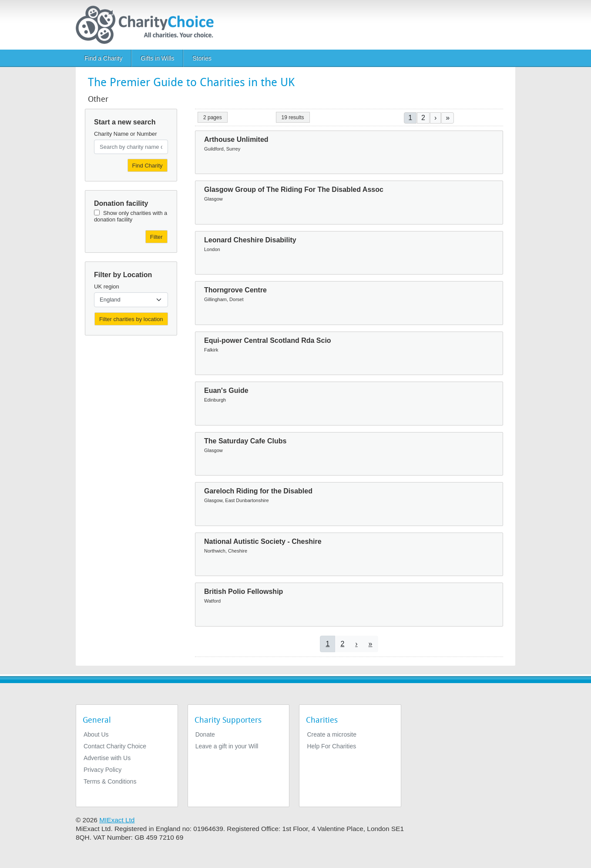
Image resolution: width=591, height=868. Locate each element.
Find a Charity (103, 58)
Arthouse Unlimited (236, 139)
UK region (107, 287)
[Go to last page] (448, 118)
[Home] (148, 25)
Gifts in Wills (157, 58)
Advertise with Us (107, 758)
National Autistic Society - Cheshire (263, 541)
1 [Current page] (410, 118)
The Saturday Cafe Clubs (245, 441)
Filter (156, 237)
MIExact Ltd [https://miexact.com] (117, 820)
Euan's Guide (226, 390)
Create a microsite (332, 734)
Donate (205, 734)
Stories (202, 58)
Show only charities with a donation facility (131, 216)
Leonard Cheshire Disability (250, 240)
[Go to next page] (435, 118)
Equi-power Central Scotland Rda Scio (268, 340)
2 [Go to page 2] (423, 118)
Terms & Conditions (110, 781)
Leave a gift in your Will (227, 746)
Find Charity (148, 166)
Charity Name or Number (126, 134)
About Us (96, 734)
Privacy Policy (102, 770)
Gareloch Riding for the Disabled (258, 491)
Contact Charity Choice (115, 746)
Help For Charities (331, 746)
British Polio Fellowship (243, 592)
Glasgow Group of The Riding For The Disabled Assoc (294, 189)
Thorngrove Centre (235, 290)
